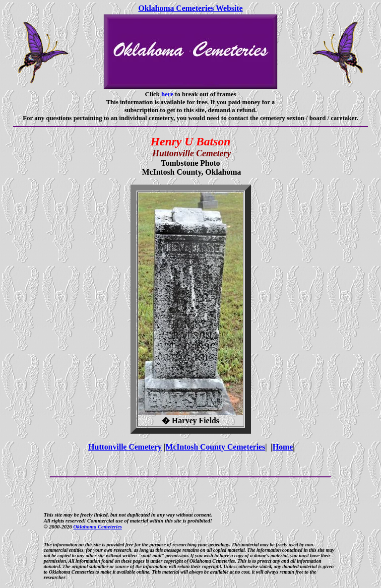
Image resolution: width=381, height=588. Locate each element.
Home (283, 447)
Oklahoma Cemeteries (98, 526)
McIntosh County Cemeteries (216, 447)
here (167, 94)
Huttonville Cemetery (125, 447)
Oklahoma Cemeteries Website (190, 8)
